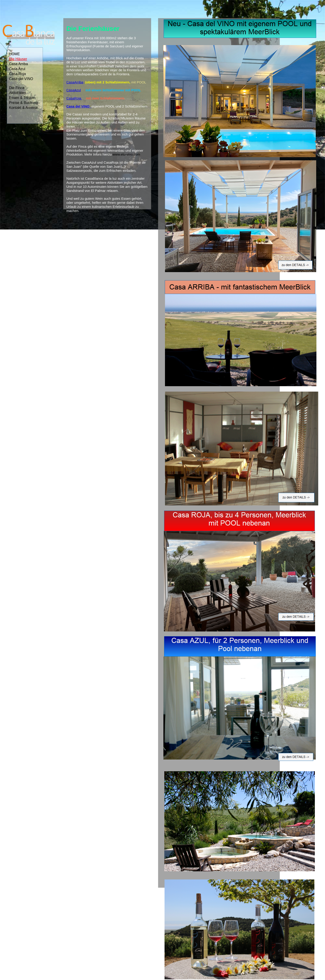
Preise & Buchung (23, 103)
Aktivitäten (17, 93)
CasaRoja (74, 98)
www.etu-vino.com (126, 154)
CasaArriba (75, 82)
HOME (14, 54)
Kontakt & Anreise (23, 108)
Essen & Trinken (22, 98)
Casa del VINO (21, 79)
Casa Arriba (19, 64)
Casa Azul (17, 69)
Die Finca (17, 88)
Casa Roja (17, 74)
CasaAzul (74, 90)
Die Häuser (18, 59)
